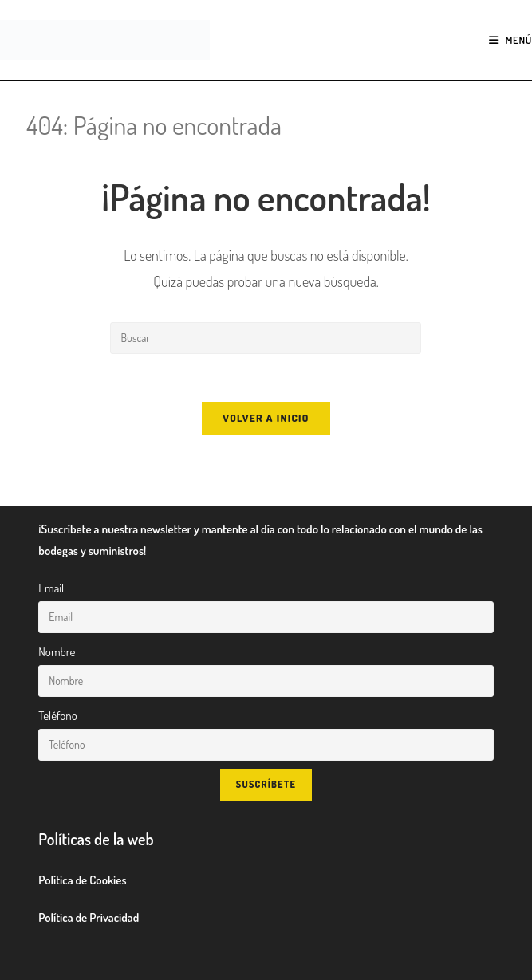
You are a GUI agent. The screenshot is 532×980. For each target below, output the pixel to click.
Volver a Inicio (266, 418)
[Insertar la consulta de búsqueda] (266, 338)
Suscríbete (266, 784)
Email (51, 588)
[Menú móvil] (510, 40)
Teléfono (57, 716)
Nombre (57, 652)
